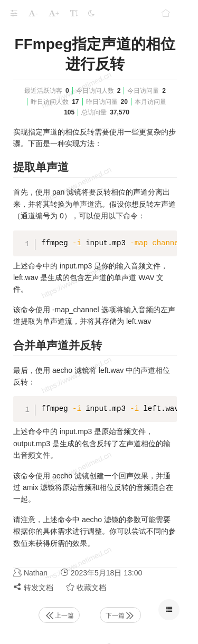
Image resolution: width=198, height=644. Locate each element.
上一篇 (59, 616)
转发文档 (33, 587)
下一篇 (120, 616)
